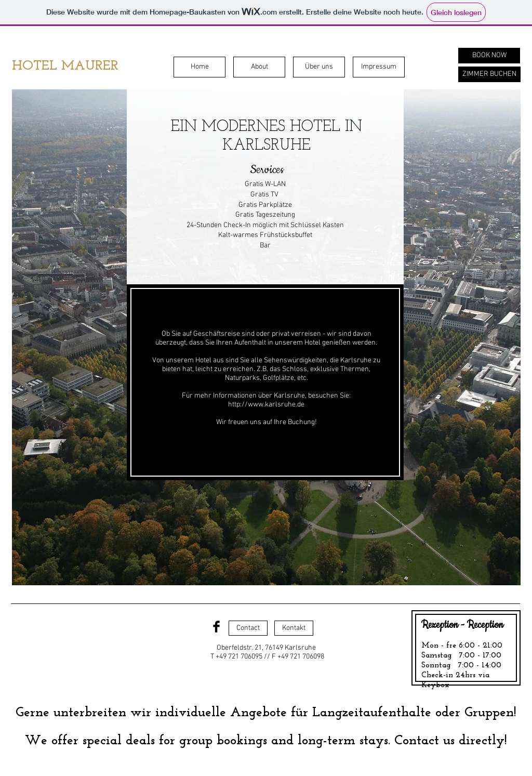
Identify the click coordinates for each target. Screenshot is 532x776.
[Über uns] (319, 67)
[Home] (199, 67)
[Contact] (248, 628)
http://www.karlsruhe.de (266, 405)
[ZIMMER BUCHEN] (489, 74)
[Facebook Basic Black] (216, 627)
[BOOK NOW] (489, 56)
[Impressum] (379, 67)
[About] (259, 67)
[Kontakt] (294, 628)
